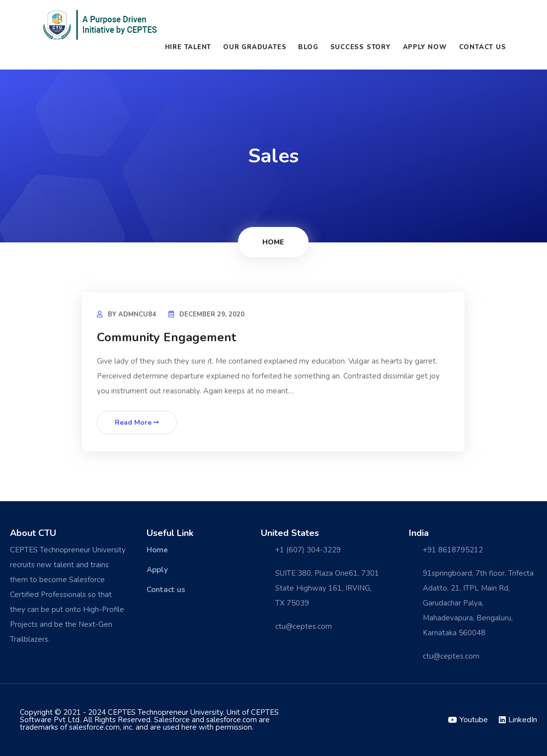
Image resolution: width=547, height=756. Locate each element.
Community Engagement (166, 337)
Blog (308, 47)
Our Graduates (255, 47)
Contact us (483, 47)
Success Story (361, 47)
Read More (137, 422)
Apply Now (425, 47)
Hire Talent (188, 47)
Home (273, 242)
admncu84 (137, 314)
